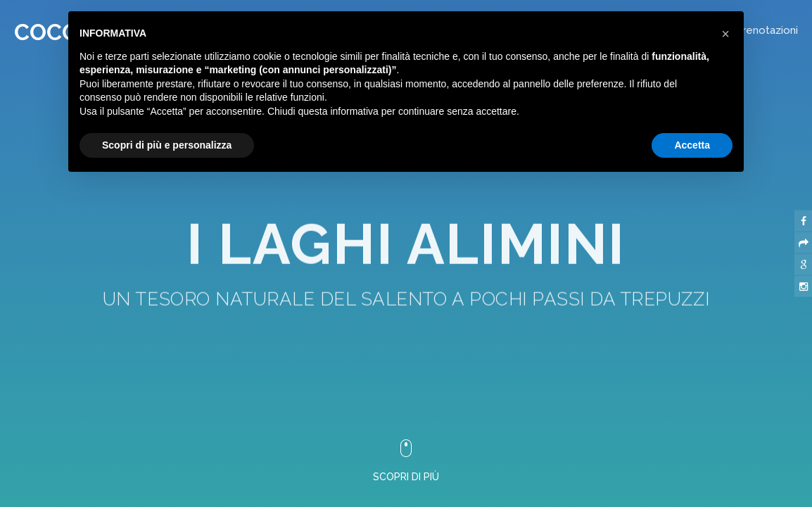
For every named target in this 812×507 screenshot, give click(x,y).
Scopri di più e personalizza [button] (167, 145)
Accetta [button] (692, 145)
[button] (725, 34)
